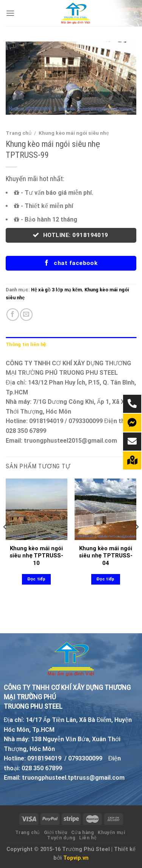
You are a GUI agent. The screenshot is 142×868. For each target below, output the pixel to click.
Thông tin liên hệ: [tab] (27, 344)
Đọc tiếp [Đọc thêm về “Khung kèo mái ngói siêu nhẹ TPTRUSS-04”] (105, 579)
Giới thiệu (56, 833)
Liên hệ (88, 838)
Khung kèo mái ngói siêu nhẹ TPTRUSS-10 (36, 556)
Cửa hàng (83, 833)
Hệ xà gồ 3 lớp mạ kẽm (56, 290)
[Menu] (10, 13)
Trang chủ (19, 133)
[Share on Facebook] (13, 315)
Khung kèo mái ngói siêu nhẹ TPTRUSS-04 (106, 556)
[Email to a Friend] (26, 315)
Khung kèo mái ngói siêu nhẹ (74, 133)
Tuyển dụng (61, 838)
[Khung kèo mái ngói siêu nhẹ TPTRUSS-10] (37, 509)
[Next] (137, 542)
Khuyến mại (111, 833)
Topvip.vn (76, 858)
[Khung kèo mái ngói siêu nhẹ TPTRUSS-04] (105, 509)
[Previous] (5, 542)
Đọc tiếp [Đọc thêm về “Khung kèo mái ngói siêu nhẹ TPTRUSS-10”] (37, 579)
